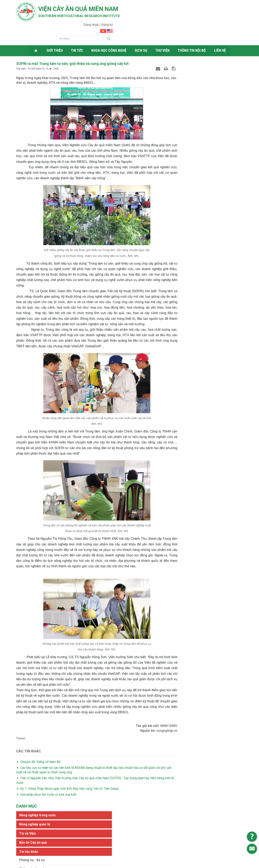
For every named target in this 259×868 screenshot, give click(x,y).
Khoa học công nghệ (110, 31)
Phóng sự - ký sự (186, 97)
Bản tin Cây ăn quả (187, 80)
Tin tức (78, 31)
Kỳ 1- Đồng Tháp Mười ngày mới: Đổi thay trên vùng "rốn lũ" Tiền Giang (69, 791)
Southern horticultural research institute (83, 17)
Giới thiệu (55, 31)
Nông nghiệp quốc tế (188, 62)
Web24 (168, 864)
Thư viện (163, 31)
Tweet (21, 741)
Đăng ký (237, 5)
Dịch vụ (142, 31)
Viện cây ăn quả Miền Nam (83, 9)
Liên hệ (220, 31)
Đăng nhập (221, 5)
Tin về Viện (181, 71)
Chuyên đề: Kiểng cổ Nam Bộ (40, 764)
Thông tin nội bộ (192, 31)
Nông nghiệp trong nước (191, 53)
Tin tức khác (182, 89)
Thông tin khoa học (188, 106)
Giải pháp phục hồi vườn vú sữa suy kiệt (48, 797)
